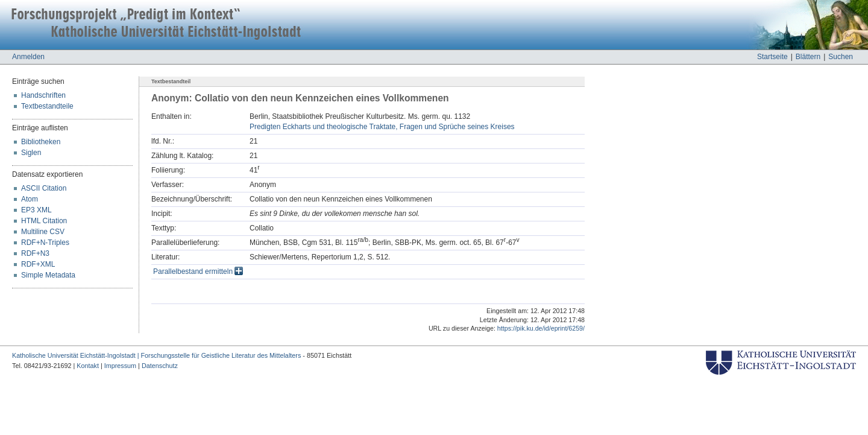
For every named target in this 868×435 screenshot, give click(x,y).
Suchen (841, 57)
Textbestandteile (47, 106)
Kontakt (88, 366)
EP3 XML (36, 210)
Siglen (31, 153)
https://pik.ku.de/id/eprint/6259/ (541, 328)
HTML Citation (44, 221)
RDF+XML (38, 264)
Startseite (772, 57)
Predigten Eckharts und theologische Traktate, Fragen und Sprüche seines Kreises (382, 127)
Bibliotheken (41, 142)
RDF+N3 (35, 253)
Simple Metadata (48, 275)
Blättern (808, 57)
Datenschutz (160, 366)
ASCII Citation (44, 188)
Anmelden (28, 57)
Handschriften (43, 95)
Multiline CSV (43, 232)
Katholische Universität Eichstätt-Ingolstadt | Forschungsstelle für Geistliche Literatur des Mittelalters (156, 355)
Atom (30, 199)
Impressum (120, 366)
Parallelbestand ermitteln (198, 271)
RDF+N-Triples (45, 243)
